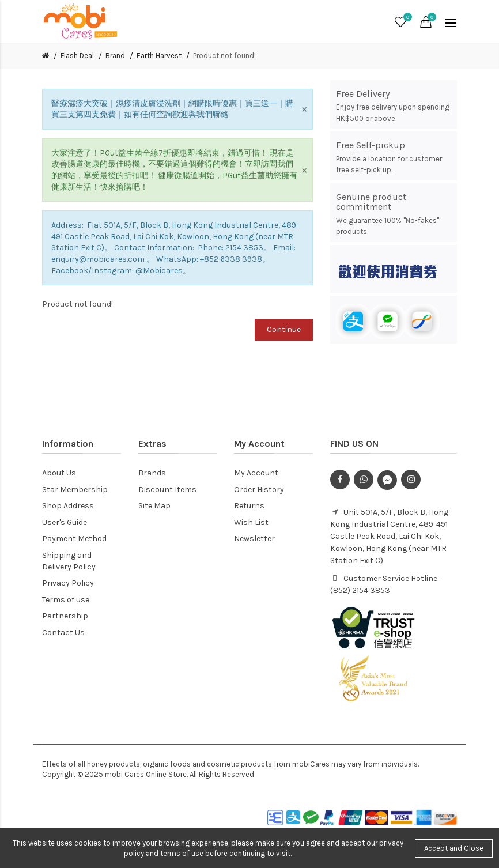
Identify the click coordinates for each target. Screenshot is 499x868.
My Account (256, 473)
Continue (284, 329)
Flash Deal (77, 56)
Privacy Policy (68, 583)
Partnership (65, 616)
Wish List (251, 522)
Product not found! (224, 56)
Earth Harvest (159, 56)
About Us (59, 473)
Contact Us (63, 633)
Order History (259, 490)
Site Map (154, 506)
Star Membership (75, 490)
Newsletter (254, 539)
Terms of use (66, 600)
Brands (152, 473)
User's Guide (65, 522)
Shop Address (68, 506)
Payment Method (74, 539)
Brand (115, 56)
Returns (249, 506)
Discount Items (167, 490)
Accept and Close (454, 848)
